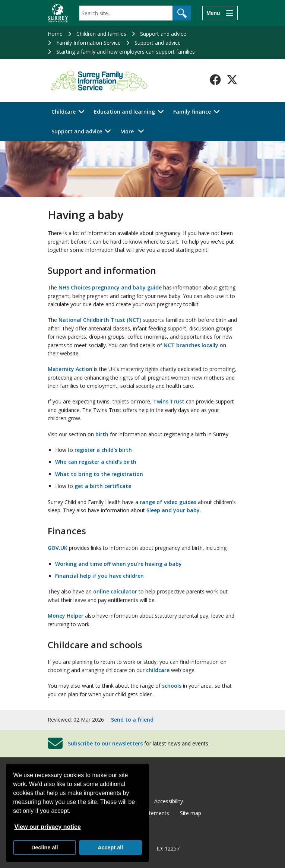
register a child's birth (103, 450)
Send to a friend (132, 720)
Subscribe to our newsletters (105, 743)
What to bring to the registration (99, 474)
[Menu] (220, 13)
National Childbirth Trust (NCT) (100, 320)
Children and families (101, 34)
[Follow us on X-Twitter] (232, 80)
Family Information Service (88, 43)
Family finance (192, 112)
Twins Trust (169, 401)
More (134, 131)
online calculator (115, 591)
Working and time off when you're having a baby (118, 564)
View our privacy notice (47, 827)
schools (172, 686)
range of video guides (168, 502)
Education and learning (124, 112)
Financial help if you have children (99, 576)
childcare (158, 670)
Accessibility (169, 801)
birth (102, 434)
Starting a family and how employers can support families (126, 52)
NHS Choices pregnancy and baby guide (110, 287)
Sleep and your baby (173, 510)
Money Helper (66, 616)
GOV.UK (58, 548)
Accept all (110, 848)
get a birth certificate (103, 486)
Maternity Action (70, 369)
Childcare (64, 112)
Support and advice (163, 34)
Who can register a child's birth (96, 462)
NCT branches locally (191, 345)
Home (55, 34)
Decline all (45, 848)
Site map (191, 813)
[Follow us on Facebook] (215, 80)
